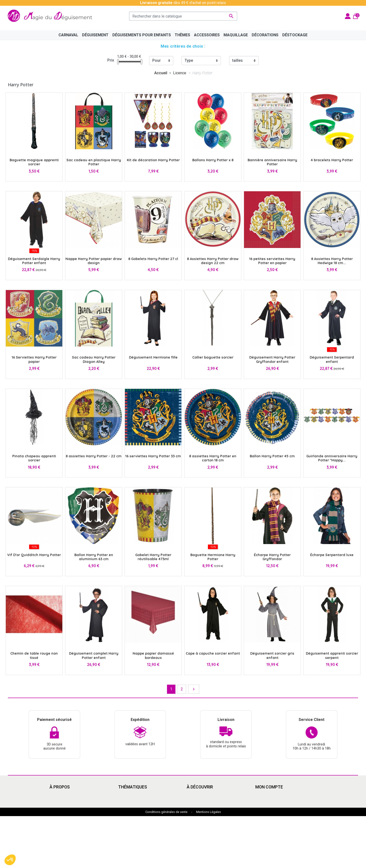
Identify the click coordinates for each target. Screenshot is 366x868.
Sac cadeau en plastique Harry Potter (94, 162)
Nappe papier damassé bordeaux (153, 655)
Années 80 (127, 812)
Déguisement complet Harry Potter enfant (94, 655)
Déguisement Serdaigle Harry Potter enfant (34, 261)
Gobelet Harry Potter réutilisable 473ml (153, 557)
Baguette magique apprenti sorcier (34, 162)
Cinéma (193, 795)
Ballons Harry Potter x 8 (213, 160)
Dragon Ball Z (198, 824)
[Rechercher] (183, 16)
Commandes (266, 801)
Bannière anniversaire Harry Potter (272, 162)
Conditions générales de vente (166, 864)
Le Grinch (126, 835)
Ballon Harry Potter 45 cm (272, 456)
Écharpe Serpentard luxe (332, 555)
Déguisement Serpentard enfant (332, 359)
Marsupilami (128, 841)
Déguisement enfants (205, 818)
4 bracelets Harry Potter (332, 160)
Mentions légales (64, 801)
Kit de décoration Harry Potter (153, 160)
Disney (124, 795)
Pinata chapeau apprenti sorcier (34, 458)
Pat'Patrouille (198, 812)
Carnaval (125, 818)
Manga (124, 801)
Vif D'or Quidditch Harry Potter (34, 555)
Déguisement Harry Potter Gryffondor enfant (272, 359)
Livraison (57, 795)
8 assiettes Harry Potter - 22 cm (94, 456)
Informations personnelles (278, 795)
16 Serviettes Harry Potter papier (34, 359)
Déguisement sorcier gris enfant (272, 655)
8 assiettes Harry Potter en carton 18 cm (213, 458)
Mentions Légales (209, 864)
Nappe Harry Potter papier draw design (94, 261)
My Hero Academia (203, 830)
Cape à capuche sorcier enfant (213, 653)
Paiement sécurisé (65, 818)
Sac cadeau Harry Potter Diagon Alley (94, 359)
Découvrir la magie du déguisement (79, 812)
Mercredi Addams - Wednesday (145, 830)
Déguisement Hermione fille (153, 357)
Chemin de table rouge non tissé (34, 655)
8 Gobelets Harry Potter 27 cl (153, 259)
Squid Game (128, 824)
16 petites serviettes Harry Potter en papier (272, 261)
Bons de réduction (271, 818)
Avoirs (261, 807)
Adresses (264, 812)
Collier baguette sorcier (213, 357)
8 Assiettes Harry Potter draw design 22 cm (213, 261)
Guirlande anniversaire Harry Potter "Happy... (332, 458)
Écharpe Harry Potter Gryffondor (272, 557)
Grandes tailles (131, 807)
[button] (10, 860)
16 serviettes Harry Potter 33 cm (153, 456)
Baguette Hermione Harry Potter (213, 557)
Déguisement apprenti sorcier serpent (332, 655)
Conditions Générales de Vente (76, 807)
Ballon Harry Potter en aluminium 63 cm (94, 557)
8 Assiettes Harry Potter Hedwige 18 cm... (332, 261)
